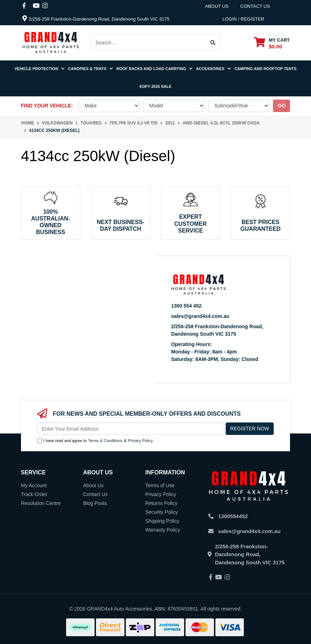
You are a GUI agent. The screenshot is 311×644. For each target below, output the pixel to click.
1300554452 (233, 516)
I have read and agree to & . (96, 441)
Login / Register (243, 19)
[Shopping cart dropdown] (272, 43)
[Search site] (213, 43)
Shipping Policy (162, 521)
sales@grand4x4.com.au (200, 316)
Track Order (34, 494)
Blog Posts (95, 503)
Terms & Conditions (105, 441)
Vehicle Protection (40, 69)
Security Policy (162, 512)
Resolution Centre (41, 503)
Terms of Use (160, 485)
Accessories (214, 69)
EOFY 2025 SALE (156, 86)
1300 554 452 (186, 306)
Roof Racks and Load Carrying (155, 69)
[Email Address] (131, 429)
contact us (255, 6)
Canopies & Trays (91, 69)
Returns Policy (161, 503)
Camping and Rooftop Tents (266, 69)
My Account (34, 485)
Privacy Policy (140, 441)
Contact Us (95, 494)
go (281, 106)
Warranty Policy (163, 530)
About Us (216, 6)
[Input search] (149, 43)
